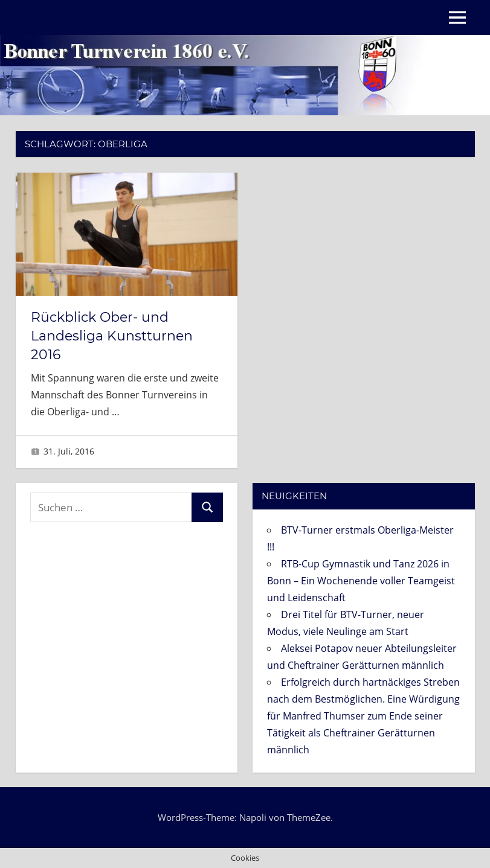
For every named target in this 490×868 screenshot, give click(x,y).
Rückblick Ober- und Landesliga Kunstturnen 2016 (112, 336)
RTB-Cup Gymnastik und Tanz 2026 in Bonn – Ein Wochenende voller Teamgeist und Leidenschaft (361, 581)
